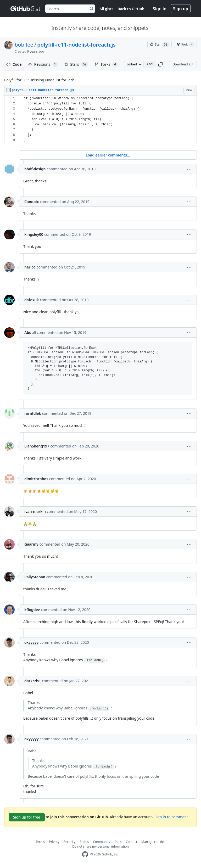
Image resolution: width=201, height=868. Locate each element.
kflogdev (32, 610)
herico (30, 267)
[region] (100, 119)
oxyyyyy (32, 642)
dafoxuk (32, 300)
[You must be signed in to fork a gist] (185, 44)
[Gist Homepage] (26, 9)
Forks (106, 64)
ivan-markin (35, 511)
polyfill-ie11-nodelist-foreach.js (76, 45)
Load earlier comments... (108, 155)
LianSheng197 (37, 446)
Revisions (43, 64)
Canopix (32, 202)
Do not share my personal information (100, 846)
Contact (132, 842)
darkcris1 (33, 681)
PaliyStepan (35, 577)
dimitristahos (36, 479)
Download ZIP (183, 64)
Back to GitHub (131, 9)
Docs (118, 842)
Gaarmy (31, 544)
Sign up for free (27, 817)
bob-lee (24, 45)
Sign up (181, 9)
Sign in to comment (171, 817)
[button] (160, 64)
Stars (76, 64)
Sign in (160, 9)
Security (69, 842)
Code (14, 64)
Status (84, 842)
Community (102, 842)
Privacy (54, 842)
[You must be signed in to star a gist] (160, 44)
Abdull (30, 332)
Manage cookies (153, 842)
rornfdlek (33, 413)
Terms (40, 842)
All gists (106, 9)
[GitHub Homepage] (85, 854)
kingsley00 (34, 234)
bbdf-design (35, 169)
